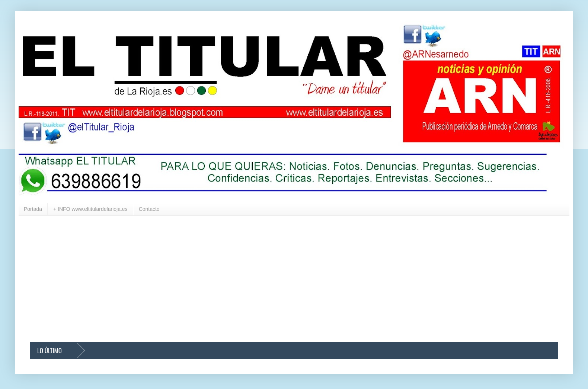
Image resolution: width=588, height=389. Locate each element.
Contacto (149, 209)
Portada (33, 209)
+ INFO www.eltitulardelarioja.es (90, 209)
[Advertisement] (253, 279)
